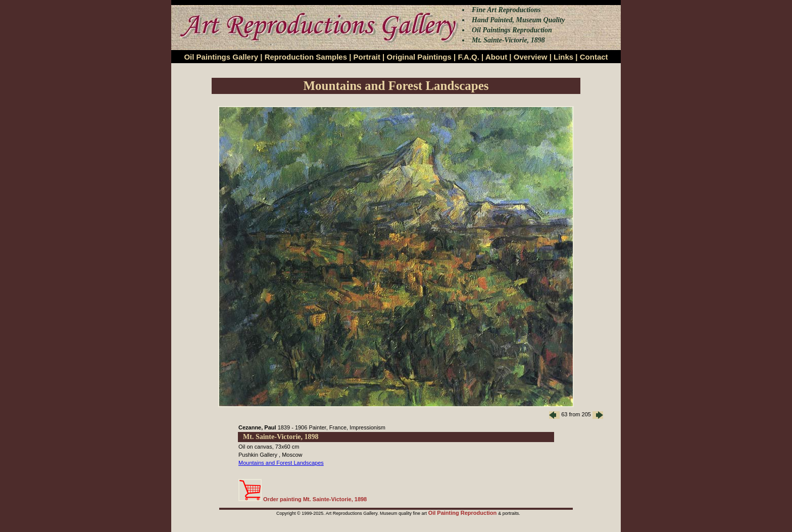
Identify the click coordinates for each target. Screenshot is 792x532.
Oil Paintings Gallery (221, 57)
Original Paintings (419, 57)
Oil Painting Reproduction (463, 513)
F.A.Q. (468, 57)
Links (563, 57)
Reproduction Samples (306, 57)
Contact (594, 57)
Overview (531, 57)
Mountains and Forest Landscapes (281, 463)
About (496, 57)
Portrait (367, 57)
